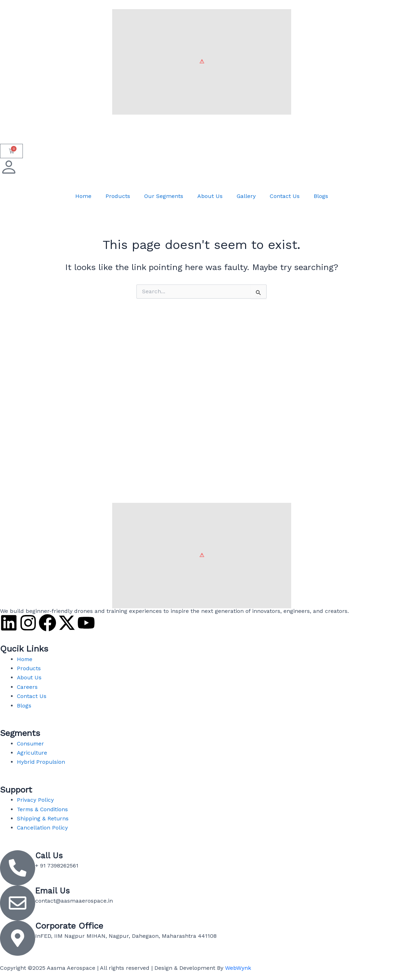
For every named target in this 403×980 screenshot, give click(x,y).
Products (118, 196)
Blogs (321, 196)
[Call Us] (18, 868)
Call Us (49, 856)
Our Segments (164, 196)
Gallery (246, 196)
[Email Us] (18, 903)
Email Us (53, 891)
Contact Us (285, 196)
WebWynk (238, 968)
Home (83, 196)
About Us (210, 196)
